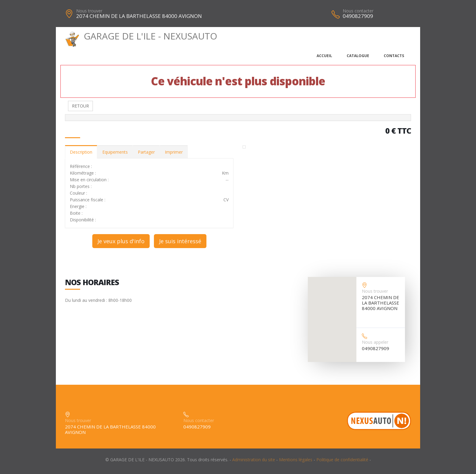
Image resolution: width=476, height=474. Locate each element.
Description (81, 152)
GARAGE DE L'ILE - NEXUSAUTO (141, 36)
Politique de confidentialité (342, 460)
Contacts (394, 56)
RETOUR (80, 106)
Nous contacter (358, 11)
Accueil (324, 56)
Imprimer (174, 152)
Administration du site (254, 460)
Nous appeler (375, 342)
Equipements (115, 152)
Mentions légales (296, 460)
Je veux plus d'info (121, 241)
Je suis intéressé (180, 241)
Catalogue (358, 56)
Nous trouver (89, 11)
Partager (146, 152)
